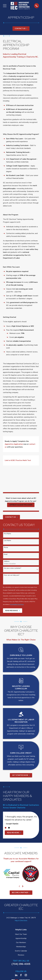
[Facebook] (21, 975)
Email (6, 554)
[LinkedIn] (16, 975)
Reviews (21, 955)
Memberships (21, 947)
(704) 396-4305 (21, 964)
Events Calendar (21, 951)
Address (7, 561)
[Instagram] (26, 975)
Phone (6, 548)
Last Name (7, 541)
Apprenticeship (21, 938)
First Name (7, 534)
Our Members (21, 943)
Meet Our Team (21, 934)
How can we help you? (12, 575)
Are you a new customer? (12, 568)
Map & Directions (21, 921)
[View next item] (23, 886)
